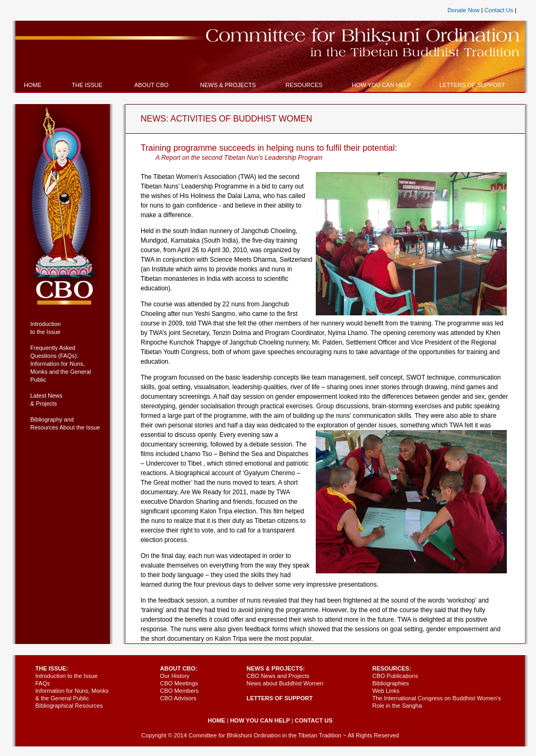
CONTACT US (313, 720)
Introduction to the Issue (67, 676)
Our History (175, 676)
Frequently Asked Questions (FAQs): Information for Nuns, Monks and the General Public (60, 364)
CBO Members (180, 691)
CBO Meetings (179, 683)
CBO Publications (395, 676)
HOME (216, 720)
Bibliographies (391, 683)
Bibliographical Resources (69, 706)
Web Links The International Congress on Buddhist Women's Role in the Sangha (437, 698)
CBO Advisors (178, 698)
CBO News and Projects (278, 676)
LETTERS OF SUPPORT (280, 698)
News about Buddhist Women (285, 683)
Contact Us (499, 10)
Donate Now (464, 10)
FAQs (43, 683)
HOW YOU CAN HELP (260, 720)
